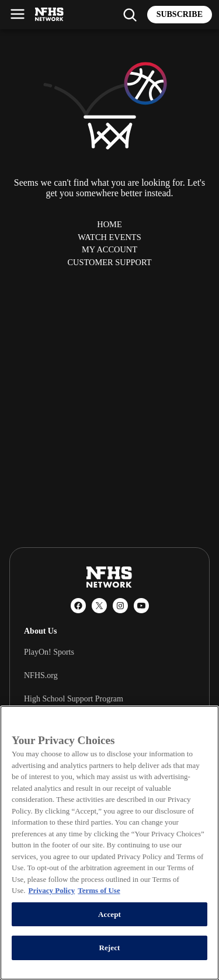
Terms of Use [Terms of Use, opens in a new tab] (99, 890)
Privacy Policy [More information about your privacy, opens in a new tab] (51, 890)
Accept (109, 914)
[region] (109, 843)
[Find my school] (130, 15)
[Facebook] (78, 606)
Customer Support (109, 262)
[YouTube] (141, 606)
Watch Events (109, 237)
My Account (109, 249)
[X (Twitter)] (99, 606)
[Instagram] (120, 606)
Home (109, 224)
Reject (109, 948)
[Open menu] (18, 14)
